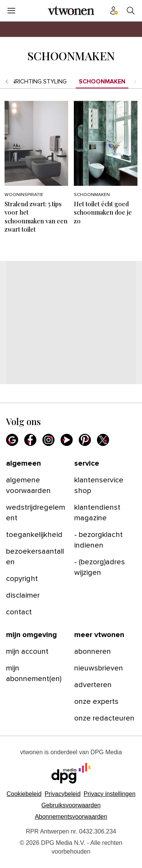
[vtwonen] (71, 11)
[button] (110, 794)
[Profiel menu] (114, 11)
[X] (103, 440)
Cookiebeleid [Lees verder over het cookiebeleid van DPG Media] (24, 794)
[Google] (12, 440)
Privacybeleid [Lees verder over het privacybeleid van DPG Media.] (63, 794)
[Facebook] (30, 440)
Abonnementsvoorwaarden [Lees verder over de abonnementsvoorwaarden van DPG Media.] (71, 817)
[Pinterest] (85, 440)
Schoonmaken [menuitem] (102, 82)
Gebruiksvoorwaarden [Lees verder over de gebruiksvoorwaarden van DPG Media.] (71, 805)
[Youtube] (67, 440)
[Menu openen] (11, 11)
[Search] (131, 11)
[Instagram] (48, 440)
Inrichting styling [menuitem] (38, 82)
